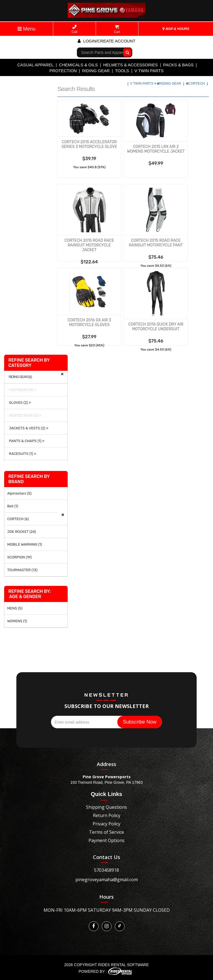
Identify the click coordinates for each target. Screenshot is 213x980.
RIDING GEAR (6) (20, 377)
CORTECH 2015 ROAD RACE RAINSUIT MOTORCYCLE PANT (156, 243)
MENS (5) (15, 608)
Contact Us (106, 857)
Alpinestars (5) (19, 493)
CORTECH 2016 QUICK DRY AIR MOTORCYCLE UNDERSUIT (156, 327)
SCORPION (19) (19, 557)
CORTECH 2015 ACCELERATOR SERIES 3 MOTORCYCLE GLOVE (89, 144)
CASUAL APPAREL (35, 65)
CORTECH (196, 84)
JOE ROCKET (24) (22, 532)
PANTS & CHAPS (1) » (26, 441)
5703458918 (106, 870)
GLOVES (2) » (19, 403)
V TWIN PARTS (149, 71)
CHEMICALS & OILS (78, 65)
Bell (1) (13, 506)
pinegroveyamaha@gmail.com (107, 880)
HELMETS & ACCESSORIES (130, 65)
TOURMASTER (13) (22, 570)
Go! (126, 52)
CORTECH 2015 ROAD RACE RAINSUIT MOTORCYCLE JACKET (89, 245)
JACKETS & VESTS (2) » (28, 428)
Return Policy (107, 815)
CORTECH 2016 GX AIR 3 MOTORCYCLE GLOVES (89, 323)
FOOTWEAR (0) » (22, 390)
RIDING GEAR (96, 71)
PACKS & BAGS (178, 65)
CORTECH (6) (18, 519)
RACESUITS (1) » (22, 454)
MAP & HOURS (176, 29)
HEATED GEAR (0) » (24, 415)
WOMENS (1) (17, 621)
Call (74, 29)
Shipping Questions (106, 807)
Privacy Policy (106, 824)
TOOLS (122, 71)
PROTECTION (63, 71)
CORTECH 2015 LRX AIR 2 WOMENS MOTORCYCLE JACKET (156, 149)
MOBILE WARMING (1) (25, 544)
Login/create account (106, 41)
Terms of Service (106, 832)
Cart (117, 29)
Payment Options (106, 840)
